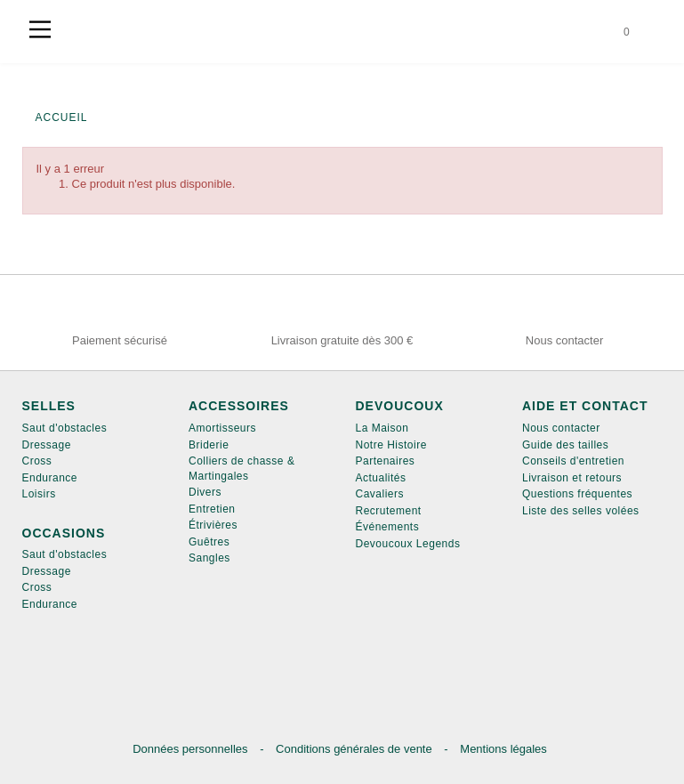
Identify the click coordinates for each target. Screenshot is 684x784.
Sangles (209, 558)
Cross (37, 461)
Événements (388, 527)
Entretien (212, 509)
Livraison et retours (572, 478)
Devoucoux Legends (408, 544)
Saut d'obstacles (65, 428)
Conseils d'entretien (573, 461)
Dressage (47, 445)
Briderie (209, 445)
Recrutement (389, 511)
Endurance (50, 478)
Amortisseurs (222, 428)
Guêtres (209, 542)
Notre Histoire (391, 445)
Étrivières (213, 525)
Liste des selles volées (581, 511)
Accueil (62, 117)
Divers (205, 492)
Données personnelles (192, 749)
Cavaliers (380, 494)
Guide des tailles (565, 445)
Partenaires (386, 461)
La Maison (382, 428)
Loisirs (39, 494)
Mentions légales (503, 749)
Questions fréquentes (577, 494)
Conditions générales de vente (355, 749)
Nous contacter (561, 428)
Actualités (381, 478)
